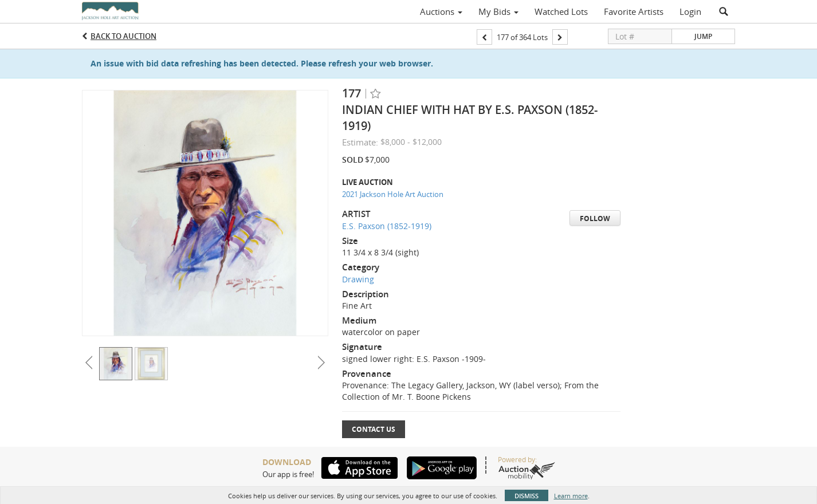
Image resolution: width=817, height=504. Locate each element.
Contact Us (374, 429)
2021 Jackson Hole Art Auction (393, 194)
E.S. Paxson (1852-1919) (387, 226)
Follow (595, 218)
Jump (703, 36)
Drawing (358, 279)
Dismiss (527, 496)
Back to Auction (123, 36)
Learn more (571, 496)
